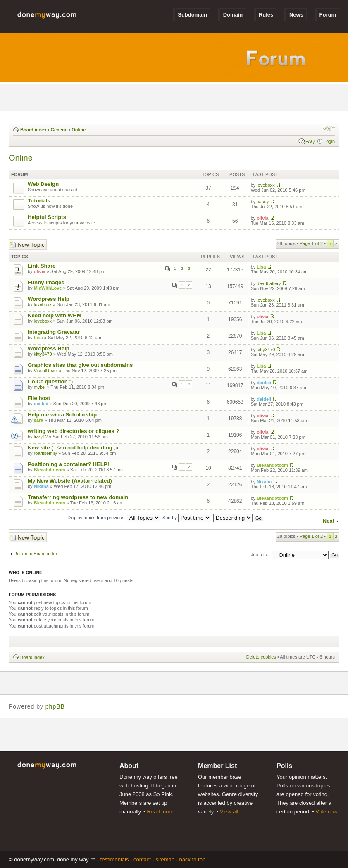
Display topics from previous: (114, 518)
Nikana (41, 486)
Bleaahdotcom (50, 470)
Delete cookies (261, 657)
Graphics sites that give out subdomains (80, 365)
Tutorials (39, 201)
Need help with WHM (55, 315)
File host (39, 398)
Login (329, 141)
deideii (264, 383)
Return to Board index (36, 554)
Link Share (42, 266)
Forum (328, 15)
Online (79, 130)
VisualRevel (46, 371)
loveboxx (266, 185)
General (59, 130)
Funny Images (46, 282)
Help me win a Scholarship (62, 415)
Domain (233, 15)
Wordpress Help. (49, 348)
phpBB (55, 706)
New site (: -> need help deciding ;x (73, 448)
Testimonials (115, 860)
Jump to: (260, 554)
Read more (160, 812)
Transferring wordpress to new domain (78, 497)
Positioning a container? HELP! (68, 464)
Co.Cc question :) (50, 382)
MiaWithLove (48, 288)
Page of (311, 243)
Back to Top (193, 860)
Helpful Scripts (47, 217)
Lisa (261, 267)
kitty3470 (43, 354)
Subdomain (192, 15)
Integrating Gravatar (54, 332)
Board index (33, 130)
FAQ (310, 141)
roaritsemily (45, 453)
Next (329, 521)
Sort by (187, 518)
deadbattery (269, 283)
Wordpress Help (49, 299)
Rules (266, 15)
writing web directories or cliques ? (73, 431)
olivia (262, 218)
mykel (40, 387)
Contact (142, 860)
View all (229, 812)
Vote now (327, 812)
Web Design (43, 184)
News (296, 15)
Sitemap (165, 860)
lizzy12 (41, 437)
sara (39, 420)
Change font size (329, 128)
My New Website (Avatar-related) (70, 481)
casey (263, 202)
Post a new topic (28, 244)
